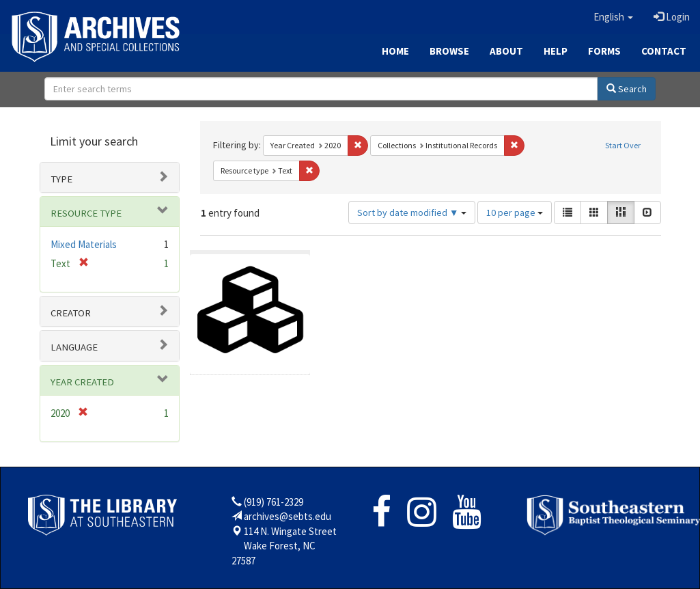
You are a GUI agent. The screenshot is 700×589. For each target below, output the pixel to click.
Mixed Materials (84, 244)
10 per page (515, 213)
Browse (449, 51)
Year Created (82, 382)
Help (556, 51)
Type (61, 179)
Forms (604, 51)
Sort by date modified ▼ (412, 213)
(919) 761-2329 (274, 502)
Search (627, 89)
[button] (613, 17)
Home (395, 51)
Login (672, 17)
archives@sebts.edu (288, 516)
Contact (664, 51)
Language (74, 347)
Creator (71, 313)
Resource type (86, 213)
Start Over (623, 145)
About (506, 51)
